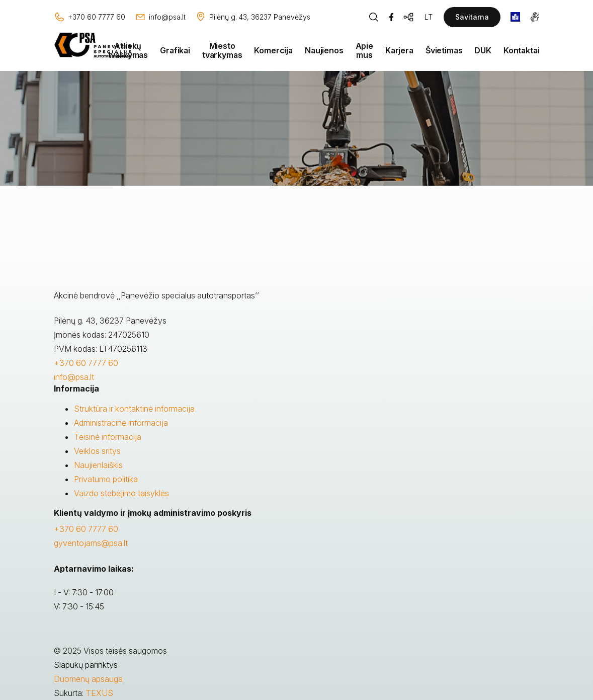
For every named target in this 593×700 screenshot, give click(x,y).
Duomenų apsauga (88, 679)
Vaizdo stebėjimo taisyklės (121, 493)
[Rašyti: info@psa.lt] (160, 17)
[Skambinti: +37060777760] (90, 17)
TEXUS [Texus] (99, 693)
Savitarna (472, 17)
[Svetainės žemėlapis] (409, 17)
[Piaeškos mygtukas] (374, 17)
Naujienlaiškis (98, 465)
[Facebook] (391, 17)
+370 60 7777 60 (86, 363)
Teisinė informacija (108, 437)
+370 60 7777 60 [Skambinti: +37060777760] (86, 529)
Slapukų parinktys (86, 665)
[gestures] (535, 17)
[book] (515, 17)
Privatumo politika (106, 479)
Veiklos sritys (97, 451)
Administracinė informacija (121, 423)
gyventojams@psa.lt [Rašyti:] (91, 543)
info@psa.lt (74, 377)
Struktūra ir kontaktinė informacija (134, 409)
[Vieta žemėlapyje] (253, 17)
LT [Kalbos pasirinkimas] (429, 17)
